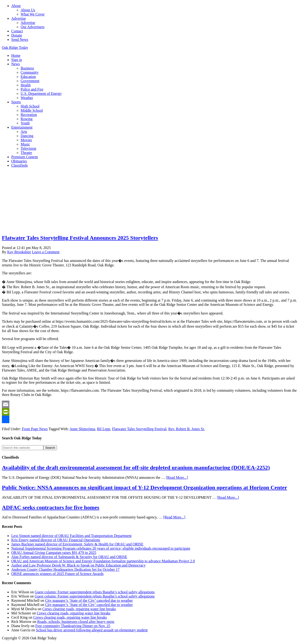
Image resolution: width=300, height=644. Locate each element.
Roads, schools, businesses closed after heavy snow (76, 622)
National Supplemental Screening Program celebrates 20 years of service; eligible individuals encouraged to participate (101, 548)
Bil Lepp (104, 429)
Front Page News (35, 429)
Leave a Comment (46, 252)
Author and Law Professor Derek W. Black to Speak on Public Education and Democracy (78, 565)
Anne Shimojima (82, 429)
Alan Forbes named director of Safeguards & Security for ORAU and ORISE (69, 557)
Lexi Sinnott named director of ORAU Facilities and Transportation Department (71, 536)
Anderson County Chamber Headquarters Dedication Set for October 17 (65, 569)
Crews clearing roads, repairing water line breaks (79, 609)
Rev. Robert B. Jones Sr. (187, 429)
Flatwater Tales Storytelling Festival (139, 429)
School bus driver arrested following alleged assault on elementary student (92, 630)
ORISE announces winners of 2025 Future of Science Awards (57, 574)
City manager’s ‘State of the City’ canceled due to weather (89, 600)
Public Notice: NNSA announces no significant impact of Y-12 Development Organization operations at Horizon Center (144, 487)
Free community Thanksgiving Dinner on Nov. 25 (73, 626)
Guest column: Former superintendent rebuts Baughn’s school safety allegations (95, 592)
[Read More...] (177, 477)
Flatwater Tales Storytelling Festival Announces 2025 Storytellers (80, 238)
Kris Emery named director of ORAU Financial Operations (56, 540)
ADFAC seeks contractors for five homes (51, 507)
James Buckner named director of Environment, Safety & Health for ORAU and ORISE (77, 544)
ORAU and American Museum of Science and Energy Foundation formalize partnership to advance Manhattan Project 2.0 (103, 561)
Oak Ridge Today (15, 48)
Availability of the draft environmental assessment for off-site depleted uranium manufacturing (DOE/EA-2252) (136, 468)
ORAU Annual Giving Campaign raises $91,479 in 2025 (54, 553)
